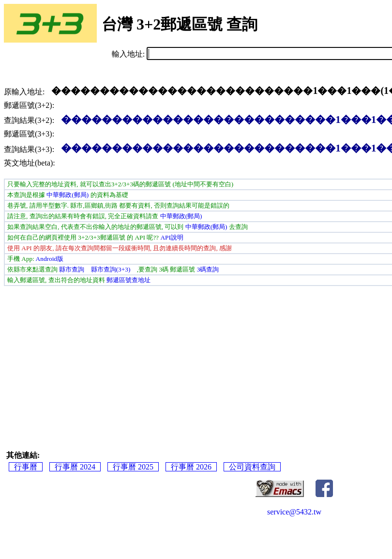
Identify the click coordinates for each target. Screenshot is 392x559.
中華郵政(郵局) (68, 195)
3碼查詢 (208, 269)
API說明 (172, 237)
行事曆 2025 (133, 467)
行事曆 (26, 467)
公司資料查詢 (252, 467)
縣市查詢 (72, 269)
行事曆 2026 (191, 467)
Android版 (50, 259)
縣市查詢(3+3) (111, 269)
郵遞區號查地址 (128, 280)
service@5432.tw (294, 512)
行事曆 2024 (75, 467)
